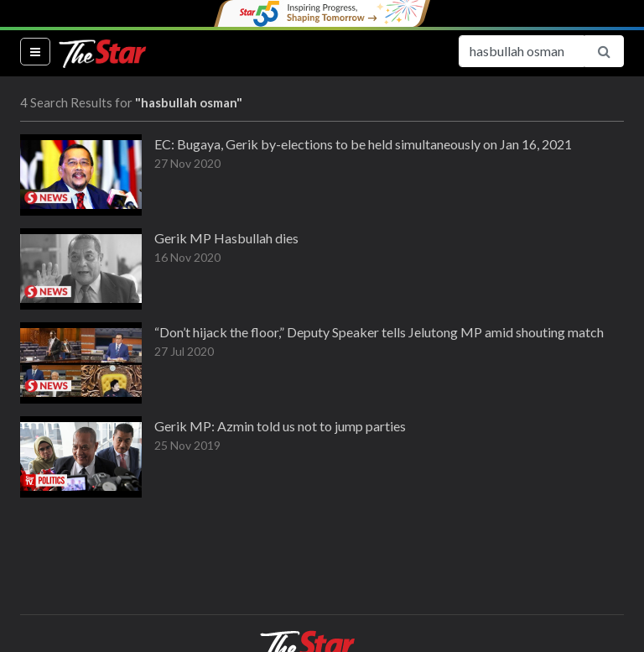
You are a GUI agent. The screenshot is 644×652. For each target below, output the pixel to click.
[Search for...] (522, 51)
